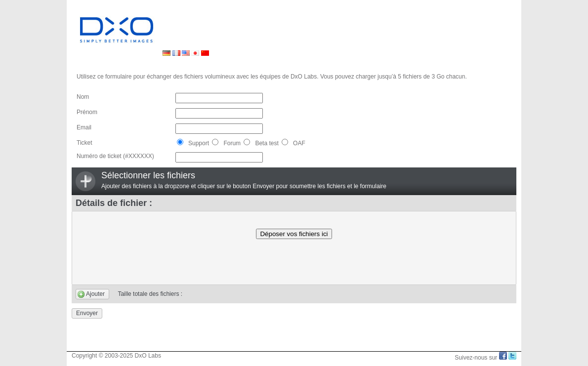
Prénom (87, 112)
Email (84, 127)
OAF (294, 143)
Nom (83, 97)
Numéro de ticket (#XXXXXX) (115, 156)
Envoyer (87, 313)
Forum (226, 143)
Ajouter (95, 294)
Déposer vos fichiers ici (294, 234)
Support (193, 143)
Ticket (84, 143)
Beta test (261, 143)
